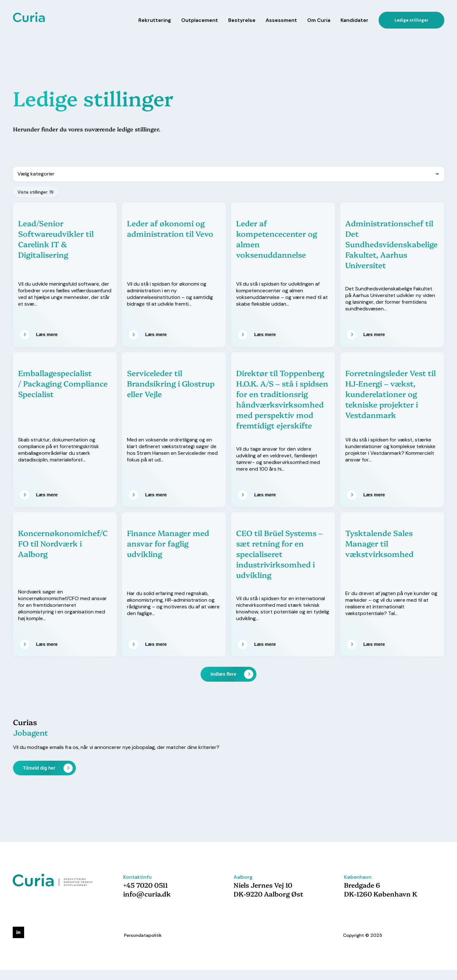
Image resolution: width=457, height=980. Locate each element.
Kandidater (354, 20)
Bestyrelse (242, 20)
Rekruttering (155, 20)
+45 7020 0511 (146, 885)
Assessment (281, 20)
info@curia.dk (147, 894)
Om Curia (319, 20)
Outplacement (200, 20)
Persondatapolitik (143, 935)
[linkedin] (18, 932)
